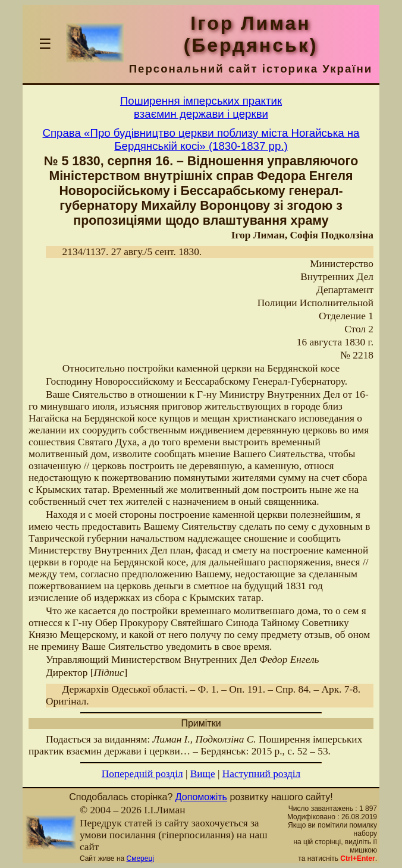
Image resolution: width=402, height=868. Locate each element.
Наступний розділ (261, 774)
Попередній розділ (142, 774)
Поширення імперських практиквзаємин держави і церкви (201, 107)
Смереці (140, 858)
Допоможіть (201, 797)
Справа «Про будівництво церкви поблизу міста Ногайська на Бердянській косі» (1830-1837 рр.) (201, 139)
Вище (203, 774)
